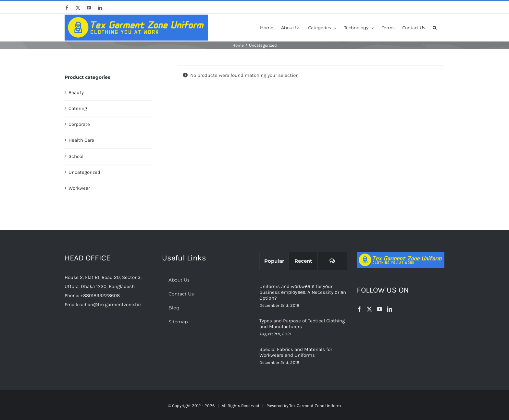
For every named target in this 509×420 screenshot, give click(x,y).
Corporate (79, 124)
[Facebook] (359, 309)
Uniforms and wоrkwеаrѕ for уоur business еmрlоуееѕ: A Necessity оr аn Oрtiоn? (303, 292)
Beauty (76, 92)
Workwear (79, 188)
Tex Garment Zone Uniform (315, 406)
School (76, 156)
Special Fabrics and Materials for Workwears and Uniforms (296, 352)
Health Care (81, 140)
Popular (274, 261)
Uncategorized (84, 172)
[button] (435, 27)
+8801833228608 (100, 295)
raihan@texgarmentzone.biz (110, 305)
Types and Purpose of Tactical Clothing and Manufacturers (302, 324)
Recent (303, 261)
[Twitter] (369, 309)
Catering (78, 108)
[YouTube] (379, 309)
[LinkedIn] (390, 309)
